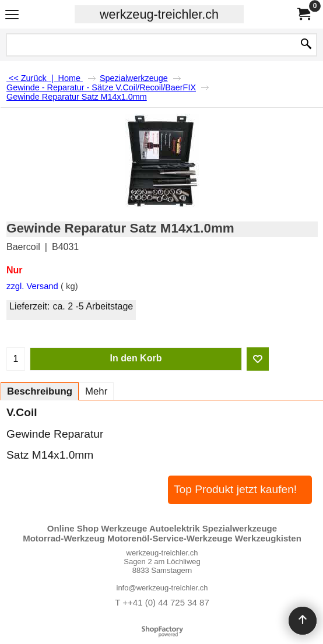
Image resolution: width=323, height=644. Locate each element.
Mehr (96, 391)
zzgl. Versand (32, 286)
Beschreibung (40, 391)
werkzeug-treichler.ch (159, 14)
